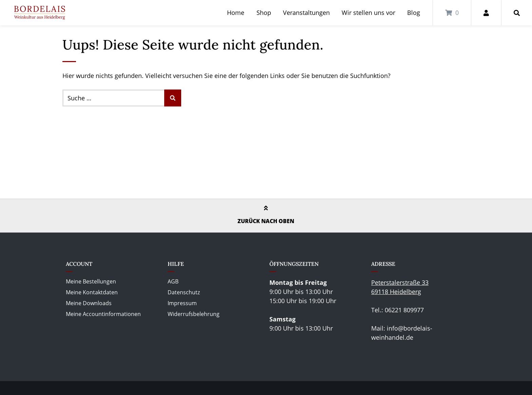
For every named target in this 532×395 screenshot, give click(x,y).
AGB (173, 281)
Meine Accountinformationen (103, 314)
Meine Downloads (89, 303)
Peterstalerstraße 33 (400, 282)
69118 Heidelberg (396, 292)
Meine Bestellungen (91, 281)
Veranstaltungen (306, 13)
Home (236, 13)
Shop (264, 13)
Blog (414, 13)
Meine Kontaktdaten (92, 292)
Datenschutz (184, 292)
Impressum (182, 303)
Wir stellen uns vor (368, 13)
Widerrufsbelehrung (194, 314)
